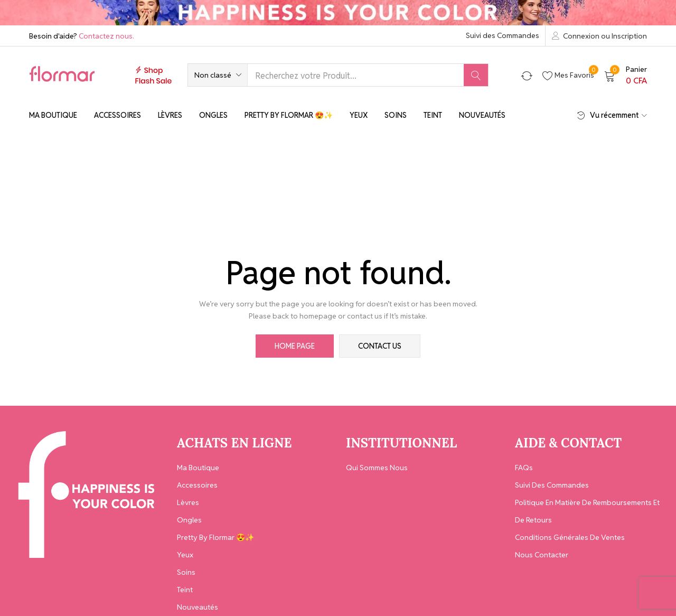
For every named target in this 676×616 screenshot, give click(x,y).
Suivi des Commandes (503, 35)
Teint (433, 115)
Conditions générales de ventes (570, 537)
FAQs (524, 468)
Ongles (213, 115)
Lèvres (170, 115)
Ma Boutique (53, 115)
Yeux (359, 115)
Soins (396, 115)
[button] (218, 75)
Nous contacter (542, 555)
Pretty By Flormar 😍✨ (289, 115)
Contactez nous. (106, 36)
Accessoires (118, 115)
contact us (380, 346)
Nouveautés (482, 115)
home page (295, 346)
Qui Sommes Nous (377, 468)
